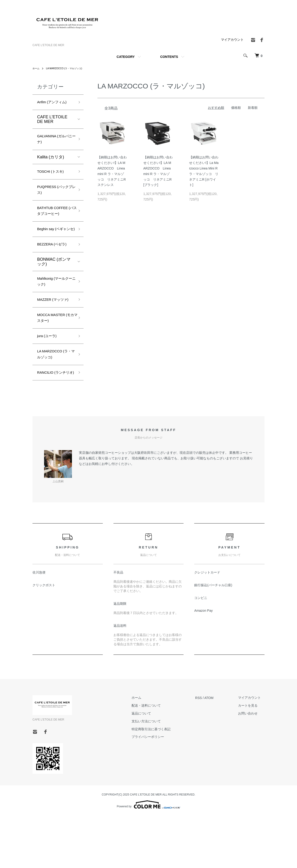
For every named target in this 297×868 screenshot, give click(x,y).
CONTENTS (169, 57)
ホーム (37, 68)
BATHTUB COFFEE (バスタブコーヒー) (55, 223)
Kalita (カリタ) (51, 161)
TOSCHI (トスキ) (53, 176)
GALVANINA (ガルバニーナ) (54, 142)
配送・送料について (157, 758)
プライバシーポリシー (159, 789)
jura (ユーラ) (49, 377)
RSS (206, 750)
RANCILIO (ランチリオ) (55, 421)
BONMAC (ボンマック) (54, 288)
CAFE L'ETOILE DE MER (52, 121)
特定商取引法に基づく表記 (162, 781)
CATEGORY (126, 57)
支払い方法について (157, 774)
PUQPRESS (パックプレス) (54, 196)
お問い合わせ (252, 766)
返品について (152, 766)
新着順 (253, 108)
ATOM (216, 750)
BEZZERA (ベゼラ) (55, 271)
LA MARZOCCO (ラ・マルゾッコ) (69, 68)
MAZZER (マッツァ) (53, 333)
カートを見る (252, 758)
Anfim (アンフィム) (55, 103)
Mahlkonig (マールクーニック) (54, 309)
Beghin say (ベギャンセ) (55, 251)
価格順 (236, 108)
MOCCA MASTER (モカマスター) (54, 357)
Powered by (148, 857)
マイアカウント (232, 40)
